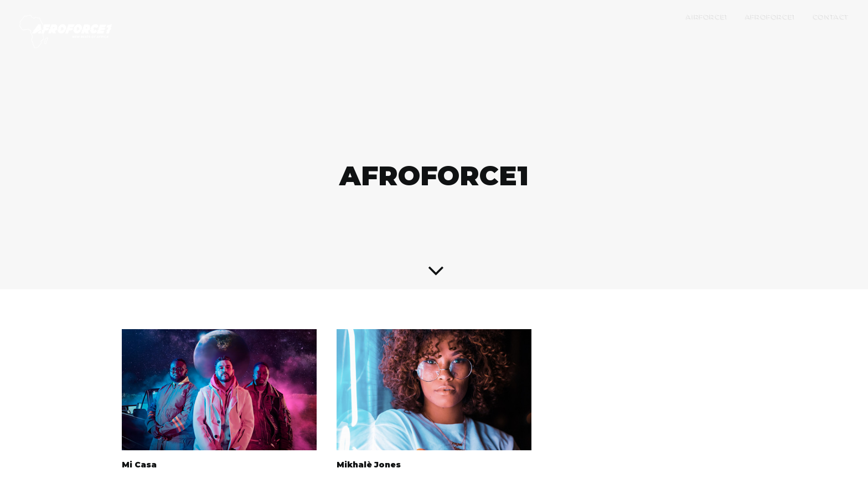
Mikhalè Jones (369, 453)
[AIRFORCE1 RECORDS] (66, 32)
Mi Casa (139, 453)
